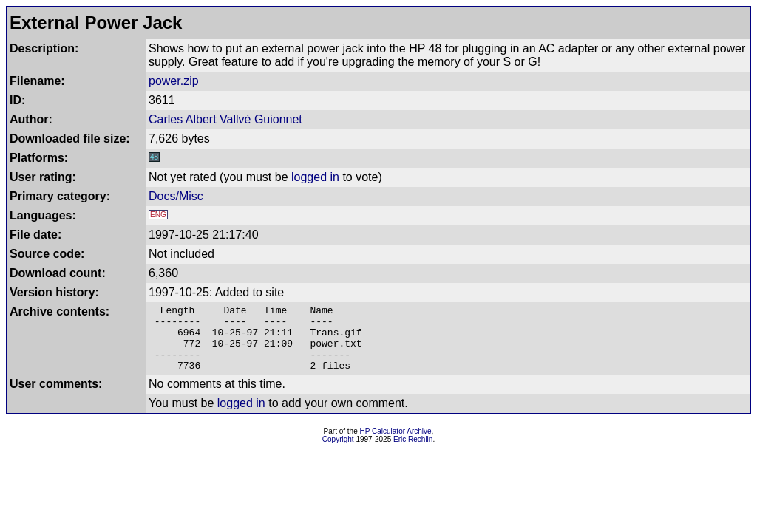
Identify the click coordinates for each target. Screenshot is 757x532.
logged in (315, 177)
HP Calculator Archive (396, 444)
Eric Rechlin (413, 453)
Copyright (338, 453)
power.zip (174, 81)
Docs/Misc (176, 196)
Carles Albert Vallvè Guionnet (225, 119)
